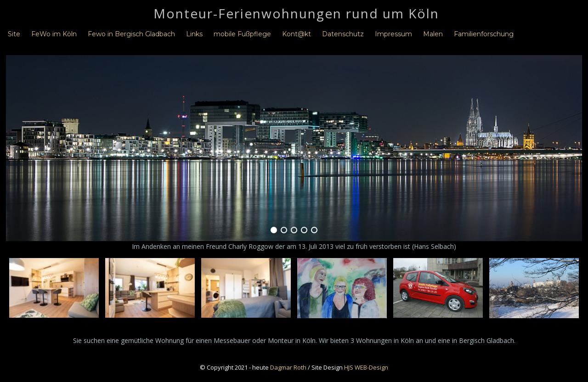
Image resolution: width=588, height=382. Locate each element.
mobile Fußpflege (242, 34)
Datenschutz (343, 34)
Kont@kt (297, 34)
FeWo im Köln (54, 34)
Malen (433, 34)
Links (194, 34)
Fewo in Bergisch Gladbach (131, 34)
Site (14, 34)
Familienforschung (484, 34)
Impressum (393, 34)
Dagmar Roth (288, 367)
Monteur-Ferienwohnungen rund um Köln (296, 13)
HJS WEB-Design (366, 367)
